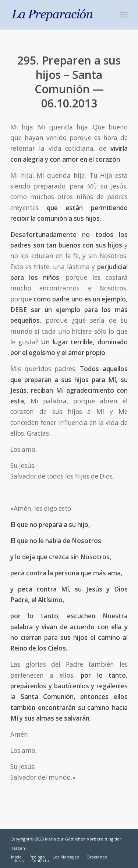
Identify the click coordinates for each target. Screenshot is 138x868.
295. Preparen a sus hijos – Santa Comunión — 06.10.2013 (69, 82)
